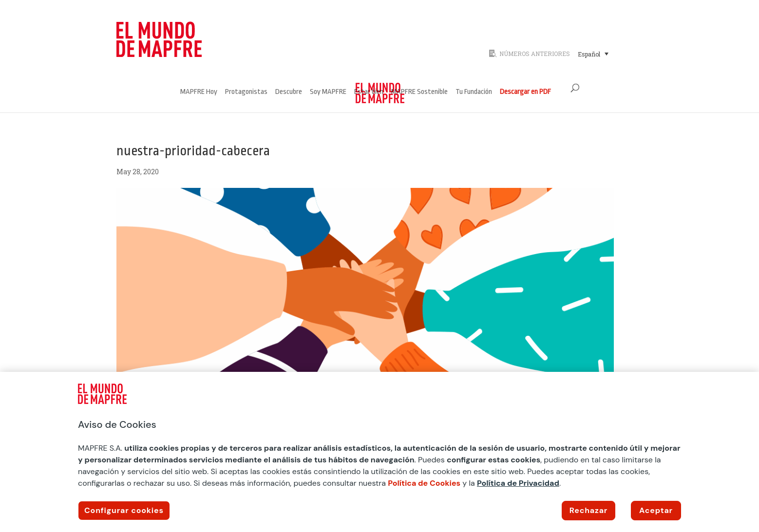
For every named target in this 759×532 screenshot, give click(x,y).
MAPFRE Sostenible (419, 92)
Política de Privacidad (518, 483)
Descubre (289, 92)
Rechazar (588, 510)
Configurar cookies (124, 510)
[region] (379, 452)
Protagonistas (246, 92)
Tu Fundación (474, 92)
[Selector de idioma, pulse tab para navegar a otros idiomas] (593, 54)
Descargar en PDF (525, 92)
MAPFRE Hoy (199, 92)
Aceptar (656, 510)
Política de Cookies (424, 483)
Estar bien (369, 92)
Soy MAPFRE (328, 92)
